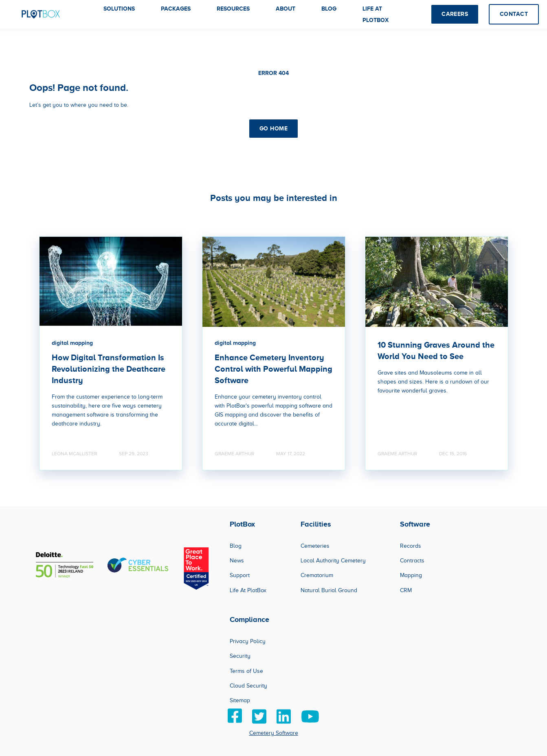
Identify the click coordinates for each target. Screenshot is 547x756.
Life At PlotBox (248, 590)
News (237, 561)
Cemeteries (315, 546)
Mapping (411, 575)
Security (240, 656)
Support (240, 575)
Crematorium (317, 575)
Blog (236, 546)
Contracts (412, 561)
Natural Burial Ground (329, 590)
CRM (406, 590)
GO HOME (273, 128)
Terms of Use (246, 671)
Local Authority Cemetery (333, 561)
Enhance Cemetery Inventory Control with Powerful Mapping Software (273, 369)
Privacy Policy (248, 641)
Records (411, 546)
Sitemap (240, 700)
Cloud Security (248, 686)
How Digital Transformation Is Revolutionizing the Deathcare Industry (109, 369)
